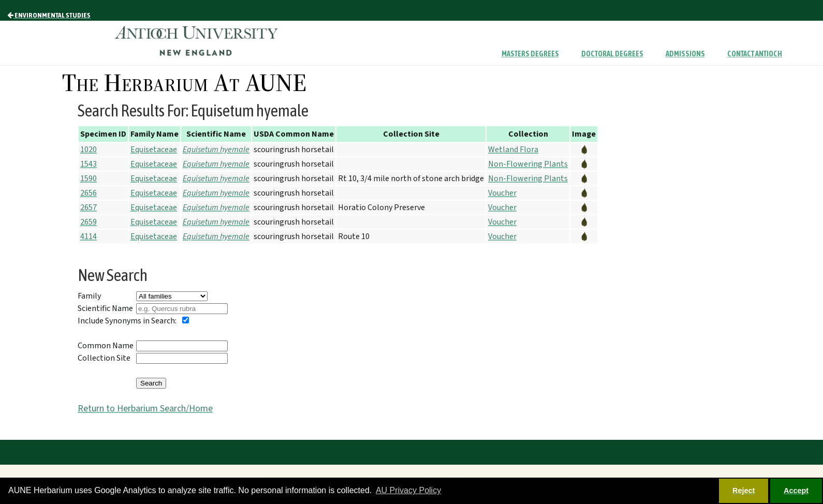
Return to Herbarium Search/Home (145, 409)
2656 (89, 193)
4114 (89, 236)
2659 (89, 222)
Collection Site (104, 358)
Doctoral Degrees (612, 54)
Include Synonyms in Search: (127, 321)
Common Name (106, 346)
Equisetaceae (154, 150)
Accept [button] (796, 491)
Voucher (502, 193)
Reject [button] (744, 491)
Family (89, 296)
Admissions (685, 54)
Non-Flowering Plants (528, 164)
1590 (89, 179)
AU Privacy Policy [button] (408, 490)
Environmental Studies (49, 15)
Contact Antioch (755, 54)
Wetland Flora (513, 150)
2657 (89, 207)
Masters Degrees (530, 54)
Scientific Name (105, 308)
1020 (89, 150)
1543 (89, 164)
